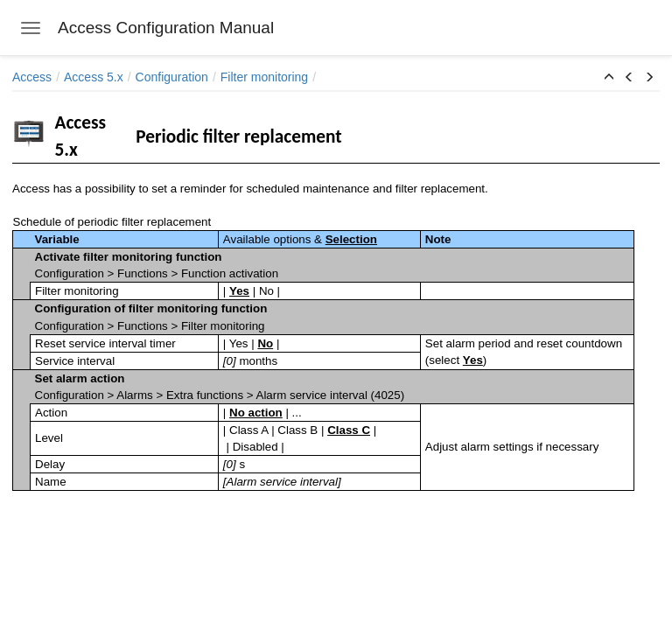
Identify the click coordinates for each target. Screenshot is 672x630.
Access (32, 77)
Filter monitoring (264, 77)
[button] (609, 78)
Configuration (172, 77)
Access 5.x (94, 77)
